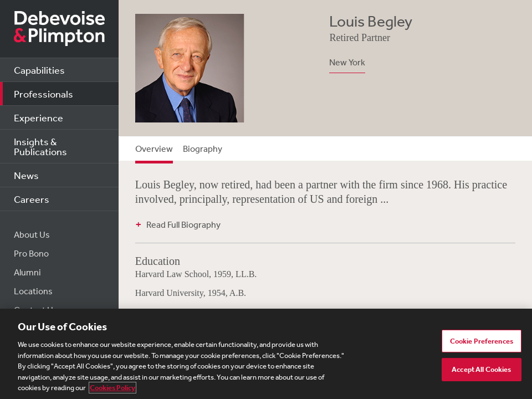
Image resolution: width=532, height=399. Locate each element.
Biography (203, 149)
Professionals (44, 94)
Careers (32, 199)
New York (347, 62)
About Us (32, 234)
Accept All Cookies (481, 369)
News (26, 175)
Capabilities (39, 70)
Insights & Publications (40, 146)
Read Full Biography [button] (183, 224)
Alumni (27, 272)
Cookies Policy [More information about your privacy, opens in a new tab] (112, 388)
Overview (154, 149)
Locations (33, 291)
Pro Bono (31, 253)
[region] (266, 354)
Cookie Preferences (482, 341)
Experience (39, 117)
